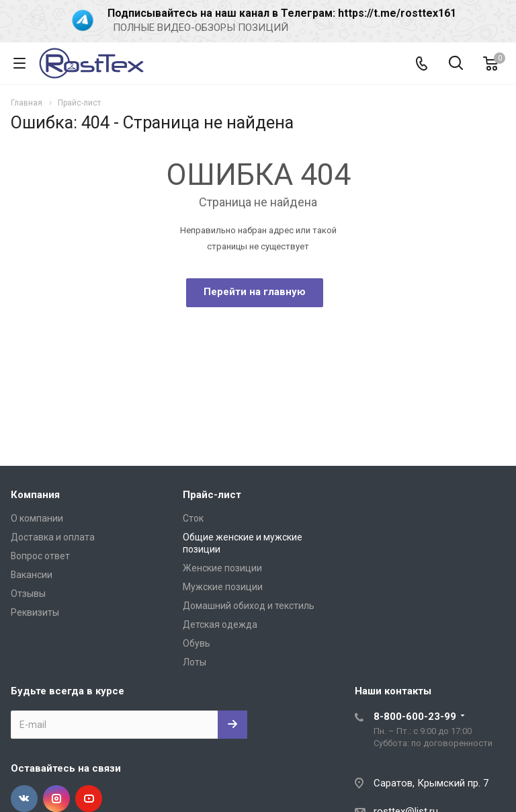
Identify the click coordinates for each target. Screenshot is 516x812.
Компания (35, 495)
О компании (37, 518)
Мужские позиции (223, 587)
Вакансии (32, 575)
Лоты (195, 662)
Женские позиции (222, 568)
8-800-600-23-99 (415, 717)
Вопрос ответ (40, 556)
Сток (193, 518)
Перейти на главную (255, 292)
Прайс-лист (212, 495)
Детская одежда (220, 624)
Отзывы (28, 594)
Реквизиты (35, 612)
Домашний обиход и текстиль (249, 606)
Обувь (197, 643)
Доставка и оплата (53, 537)
